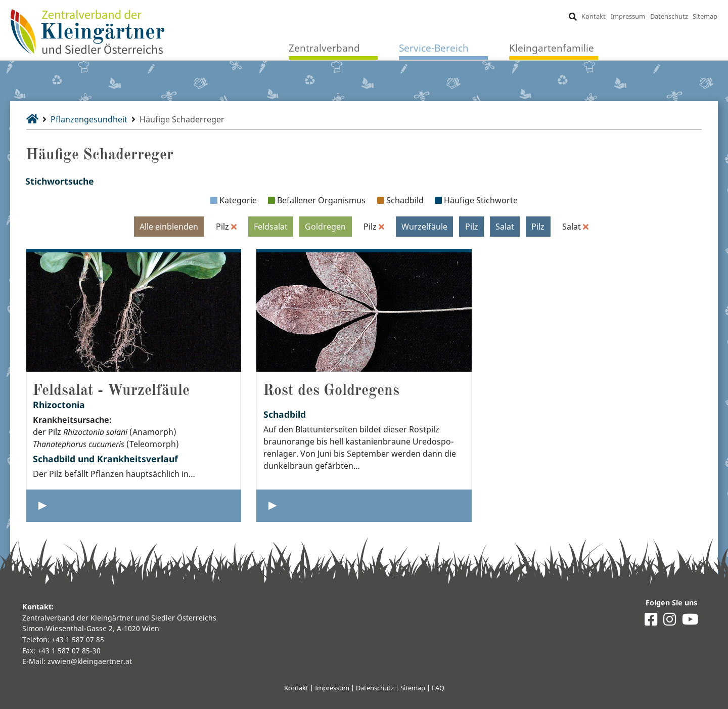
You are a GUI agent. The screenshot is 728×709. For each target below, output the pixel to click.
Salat (505, 227)
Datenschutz (669, 16)
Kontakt (594, 16)
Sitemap (705, 16)
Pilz (472, 227)
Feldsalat (271, 227)
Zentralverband (324, 48)
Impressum (628, 16)
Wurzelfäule (424, 227)
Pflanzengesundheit (89, 119)
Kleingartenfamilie (552, 48)
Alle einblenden (169, 227)
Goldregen (325, 227)
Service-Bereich (434, 48)
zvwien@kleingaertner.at (90, 661)
